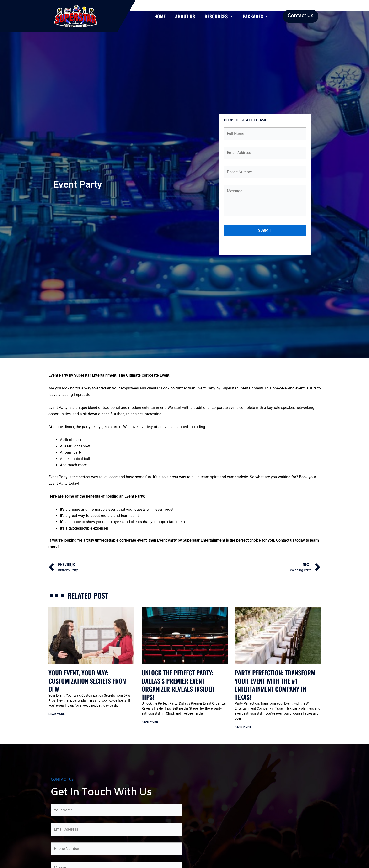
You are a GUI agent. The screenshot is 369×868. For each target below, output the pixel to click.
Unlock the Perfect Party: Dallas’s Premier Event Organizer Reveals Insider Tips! (178, 685)
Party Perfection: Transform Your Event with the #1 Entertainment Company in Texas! (275, 685)
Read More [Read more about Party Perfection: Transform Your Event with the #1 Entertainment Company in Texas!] (243, 727)
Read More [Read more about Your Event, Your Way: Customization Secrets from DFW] (57, 714)
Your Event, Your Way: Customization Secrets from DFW (88, 681)
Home (160, 16)
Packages (256, 16)
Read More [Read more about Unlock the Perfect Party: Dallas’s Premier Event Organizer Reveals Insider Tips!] (150, 722)
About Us (185, 16)
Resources (219, 16)
